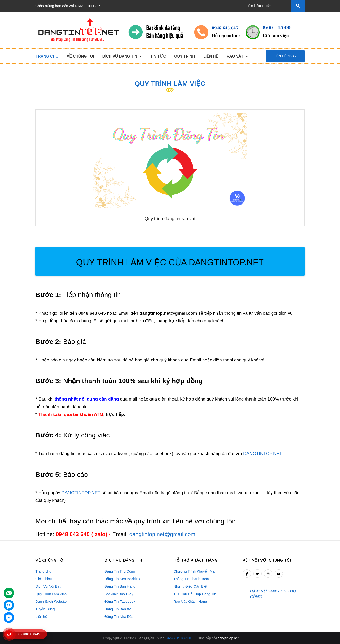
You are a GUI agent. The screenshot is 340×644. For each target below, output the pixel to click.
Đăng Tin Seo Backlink (122, 579)
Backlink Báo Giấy (119, 594)
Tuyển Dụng (45, 609)
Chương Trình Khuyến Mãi (194, 571)
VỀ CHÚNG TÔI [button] (50, 560)
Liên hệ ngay (285, 56)
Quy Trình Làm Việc (51, 594)
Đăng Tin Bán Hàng (120, 586)
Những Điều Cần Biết (190, 586)
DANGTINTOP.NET (263, 454)
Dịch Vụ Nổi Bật (48, 586)
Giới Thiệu (44, 579)
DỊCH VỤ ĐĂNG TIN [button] (123, 560)
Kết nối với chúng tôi (267, 560)
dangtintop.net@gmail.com (162, 534)
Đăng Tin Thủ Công (120, 571)
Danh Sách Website (51, 601)
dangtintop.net (228, 638)
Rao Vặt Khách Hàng (190, 601)
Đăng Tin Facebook (120, 601)
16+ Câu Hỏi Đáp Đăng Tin (195, 594)
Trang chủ (43, 571)
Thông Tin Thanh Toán (191, 579)
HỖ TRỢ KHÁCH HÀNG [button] (196, 560)
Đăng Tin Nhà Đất (119, 617)
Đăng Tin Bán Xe (118, 609)
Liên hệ (41, 617)
